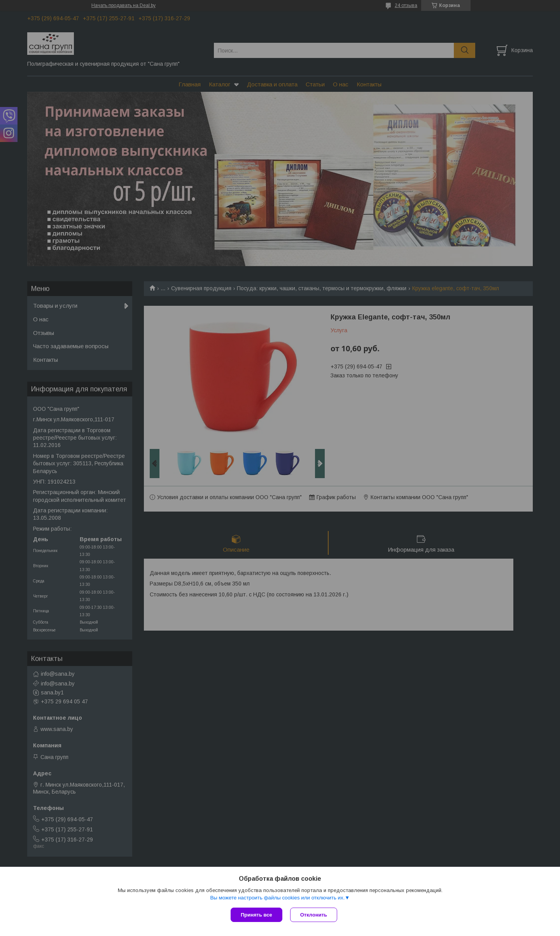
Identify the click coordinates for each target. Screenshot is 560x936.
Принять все (256, 915)
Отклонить (314, 915)
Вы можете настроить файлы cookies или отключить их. (277, 898)
